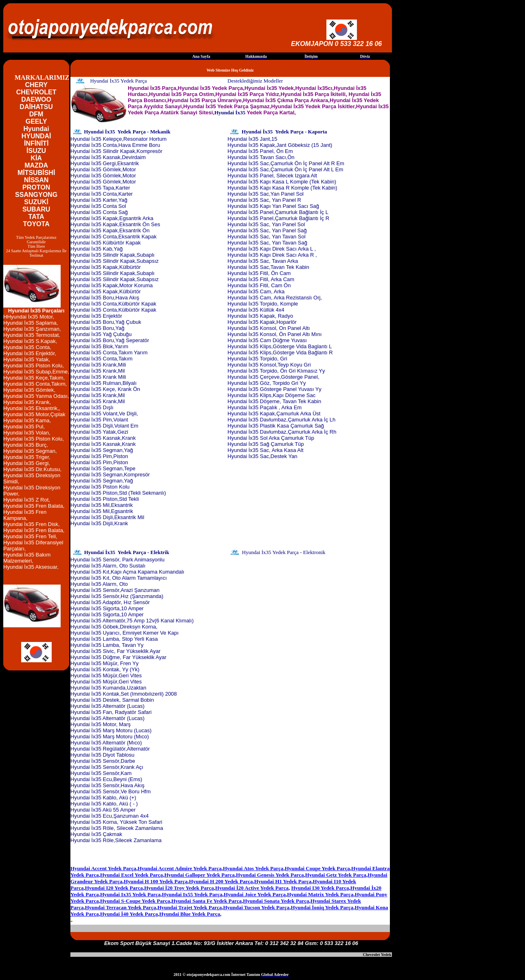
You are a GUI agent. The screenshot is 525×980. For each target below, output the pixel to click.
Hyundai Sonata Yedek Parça (276, 901)
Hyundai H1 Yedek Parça (283, 881)
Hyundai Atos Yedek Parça (253, 868)
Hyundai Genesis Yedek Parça (270, 875)
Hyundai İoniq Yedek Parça (322, 907)
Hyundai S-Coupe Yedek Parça (135, 901)
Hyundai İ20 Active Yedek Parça (252, 888)
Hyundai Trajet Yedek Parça (190, 907)
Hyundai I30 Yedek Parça (320, 888)
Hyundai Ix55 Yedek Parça (192, 894)
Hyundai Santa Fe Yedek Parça (207, 901)
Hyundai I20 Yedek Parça (114, 888)
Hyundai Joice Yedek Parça (255, 894)
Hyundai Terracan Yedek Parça (121, 907)
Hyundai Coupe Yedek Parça (317, 868)
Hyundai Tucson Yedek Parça (256, 907)
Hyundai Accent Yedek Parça (103, 868)
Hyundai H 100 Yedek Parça (156, 881)
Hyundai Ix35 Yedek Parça (130, 894)
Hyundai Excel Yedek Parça (131, 875)
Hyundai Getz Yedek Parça (336, 875)
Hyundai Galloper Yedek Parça (200, 875)
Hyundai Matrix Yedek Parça (320, 894)
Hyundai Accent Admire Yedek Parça (180, 868)
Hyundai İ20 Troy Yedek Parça (179, 888)
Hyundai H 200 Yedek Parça (221, 881)
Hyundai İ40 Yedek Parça (129, 914)
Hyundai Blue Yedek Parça (189, 914)
